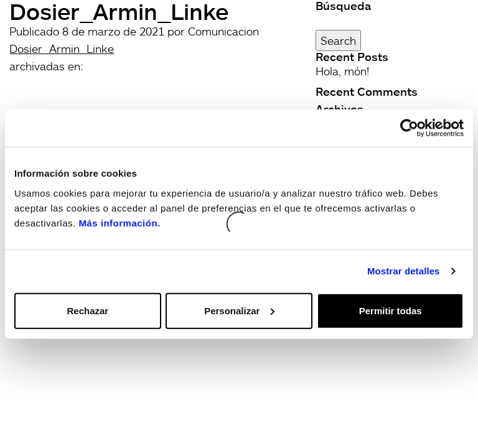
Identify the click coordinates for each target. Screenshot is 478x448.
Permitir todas (391, 310)
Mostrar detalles (404, 271)
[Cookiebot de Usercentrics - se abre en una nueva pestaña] (409, 128)
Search (338, 40)
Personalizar (239, 310)
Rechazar (87, 310)
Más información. (119, 222)
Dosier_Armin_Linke (62, 49)
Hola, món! (342, 71)
